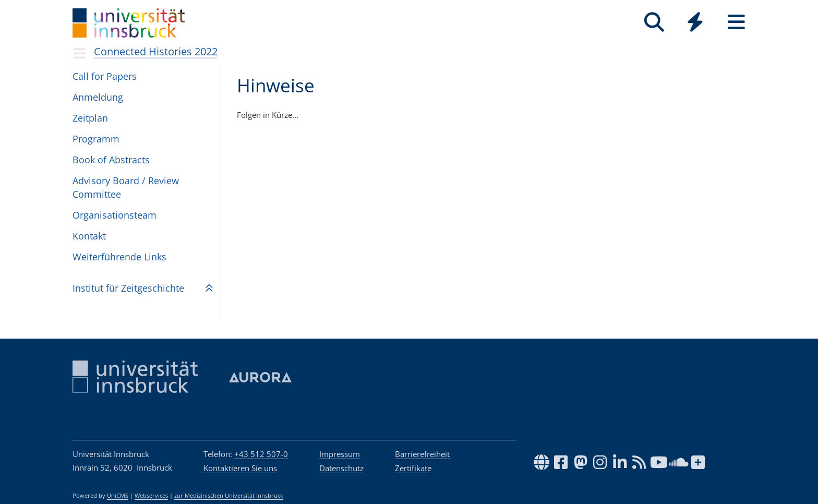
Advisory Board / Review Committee (126, 187)
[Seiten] (736, 22)
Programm (96, 139)
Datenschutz (341, 468)
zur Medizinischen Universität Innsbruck (229, 496)
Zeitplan (90, 118)
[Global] (695, 23)
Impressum (340, 454)
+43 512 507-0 (261, 454)
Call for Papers (105, 76)
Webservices (151, 496)
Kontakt (89, 236)
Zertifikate (413, 468)
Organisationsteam (115, 215)
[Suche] (654, 22)
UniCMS (118, 496)
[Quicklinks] (695, 22)
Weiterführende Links (119, 257)
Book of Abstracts (111, 160)
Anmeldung (98, 97)
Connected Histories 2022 (156, 51)
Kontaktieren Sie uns (240, 468)
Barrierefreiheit (422, 454)
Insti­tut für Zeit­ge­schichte (128, 288)
